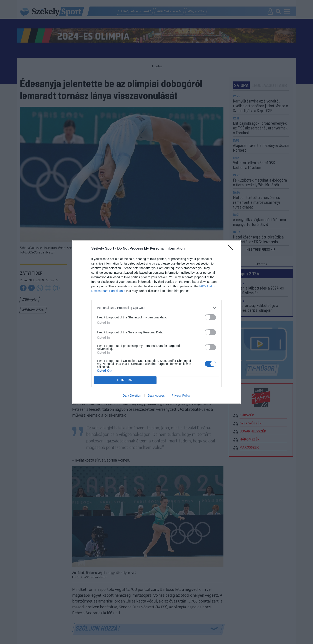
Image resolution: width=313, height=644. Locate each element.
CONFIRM (125, 380)
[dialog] (156, 322)
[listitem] (156, 308)
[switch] (210, 317)
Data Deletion (132, 396)
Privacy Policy (181, 396)
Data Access (156, 396)
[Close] (232, 249)
